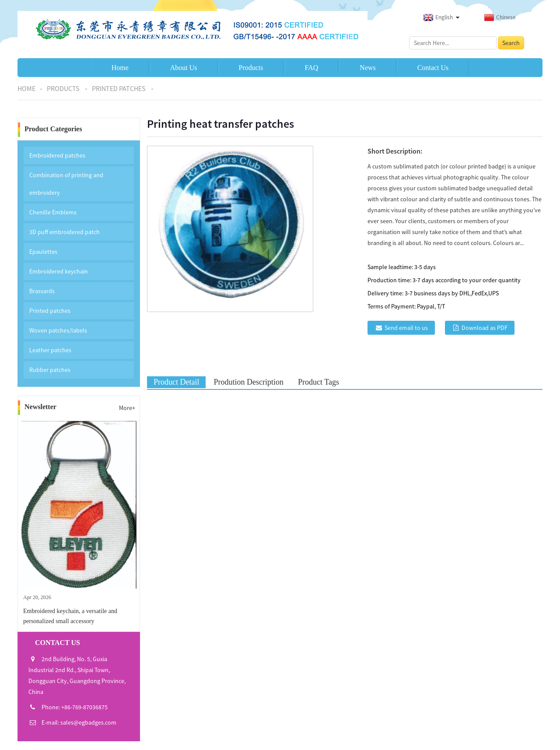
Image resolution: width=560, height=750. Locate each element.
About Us (184, 68)
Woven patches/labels (58, 330)
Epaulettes (43, 252)
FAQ (312, 68)
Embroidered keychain (59, 271)
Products (251, 68)
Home (120, 68)
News (367, 68)
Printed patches (119, 88)
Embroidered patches (57, 155)
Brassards (42, 291)
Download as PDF (485, 328)
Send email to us (406, 328)
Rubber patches (50, 370)
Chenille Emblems (53, 212)
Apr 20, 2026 (37, 597)
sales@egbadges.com (88, 722)
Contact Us (433, 68)
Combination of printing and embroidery (66, 184)
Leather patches (50, 350)
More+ (127, 408)
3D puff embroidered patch (65, 232)
